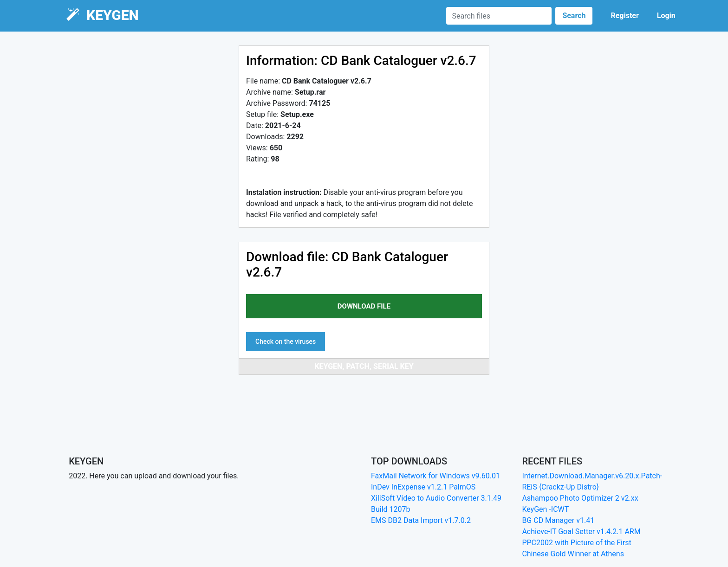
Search (574, 16)
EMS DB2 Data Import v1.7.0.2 (421, 520)
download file (364, 306)
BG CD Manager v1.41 (558, 520)
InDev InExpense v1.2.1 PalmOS (423, 487)
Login (666, 16)
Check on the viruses (286, 341)
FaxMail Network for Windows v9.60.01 (435, 476)
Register (624, 16)
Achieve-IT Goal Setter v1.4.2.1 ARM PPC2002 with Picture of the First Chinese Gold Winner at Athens (581, 543)
